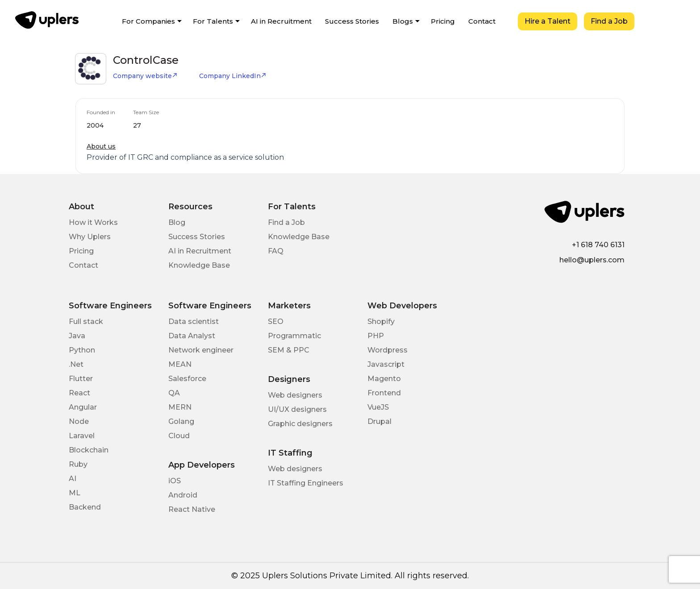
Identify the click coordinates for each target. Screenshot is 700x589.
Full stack (86, 321)
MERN (180, 407)
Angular (83, 407)
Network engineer (201, 350)
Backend (85, 507)
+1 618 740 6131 (598, 245)
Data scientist (194, 321)
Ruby (78, 464)
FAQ (276, 251)
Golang (181, 421)
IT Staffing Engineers (306, 483)
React (79, 393)
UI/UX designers (297, 409)
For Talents (213, 21)
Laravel (82, 436)
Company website (145, 76)
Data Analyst (192, 336)
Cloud (179, 436)
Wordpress (387, 350)
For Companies (148, 21)
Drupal (379, 421)
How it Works (93, 222)
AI (73, 479)
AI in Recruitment (281, 21)
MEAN (180, 364)
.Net (76, 364)
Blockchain (89, 450)
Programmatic (294, 336)
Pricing (443, 21)
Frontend (384, 393)
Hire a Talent (548, 21)
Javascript (386, 364)
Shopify (381, 321)
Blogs (403, 21)
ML (75, 493)
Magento (384, 379)
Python (82, 350)
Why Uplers (90, 237)
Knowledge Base (199, 265)
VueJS (378, 407)
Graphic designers (300, 424)
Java (77, 336)
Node (79, 421)
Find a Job (609, 21)
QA (174, 393)
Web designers (295, 395)
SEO (276, 321)
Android (183, 495)
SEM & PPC (289, 350)
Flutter (81, 379)
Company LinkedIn (233, 76)
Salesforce (187, 379)
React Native (192, 509)
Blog (177, 222)
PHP (376, 336)
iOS (175, 481)
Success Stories (352, 21)
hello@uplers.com (592, 260)
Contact (482, 21)
